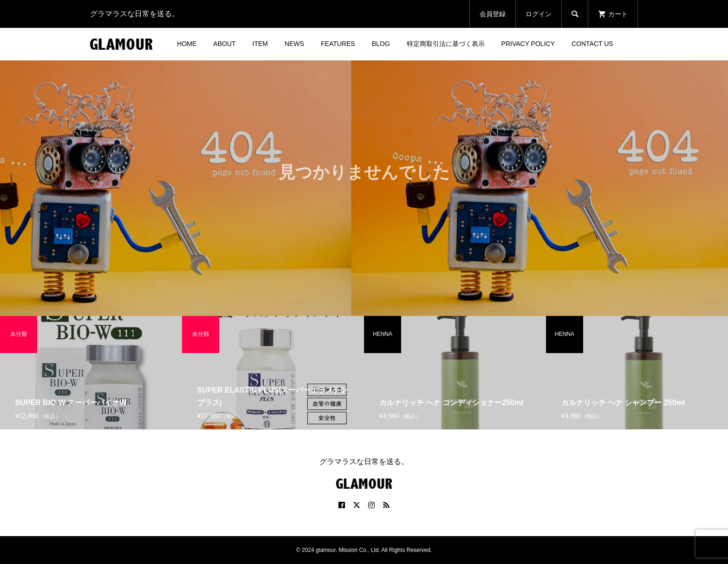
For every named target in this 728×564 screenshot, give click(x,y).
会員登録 (493, 14)
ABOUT (224, 44)
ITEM (260, 44)
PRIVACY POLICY (528, 44)
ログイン (539, 14)
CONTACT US (592, 44)
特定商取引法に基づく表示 (446, 44)
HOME (187, 44)
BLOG (381, 44)
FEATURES (338, 44)
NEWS (294, 44)
